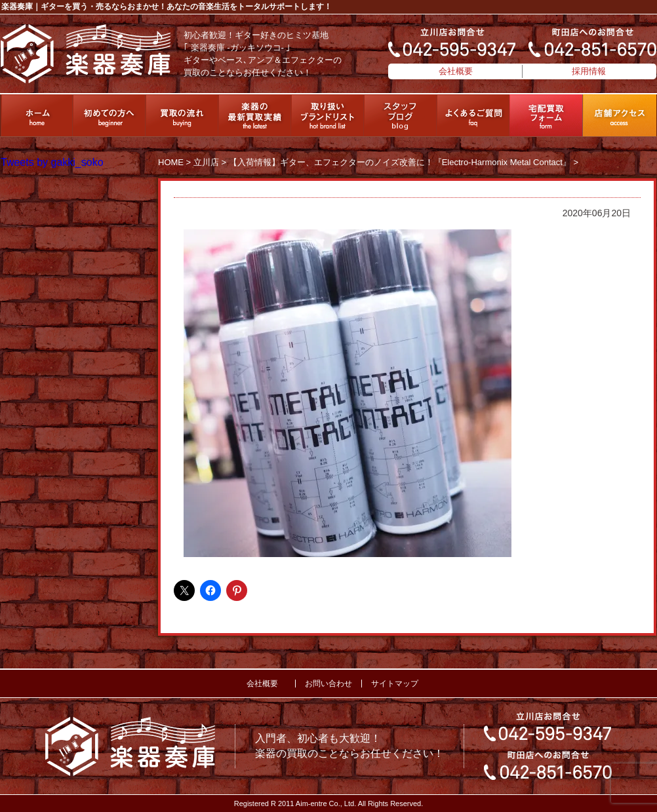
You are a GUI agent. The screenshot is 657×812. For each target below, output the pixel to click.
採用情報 (589, 71)
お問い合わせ (328, 684)
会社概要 (456, 71)
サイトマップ (395, 684)
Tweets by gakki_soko (52, 162)
